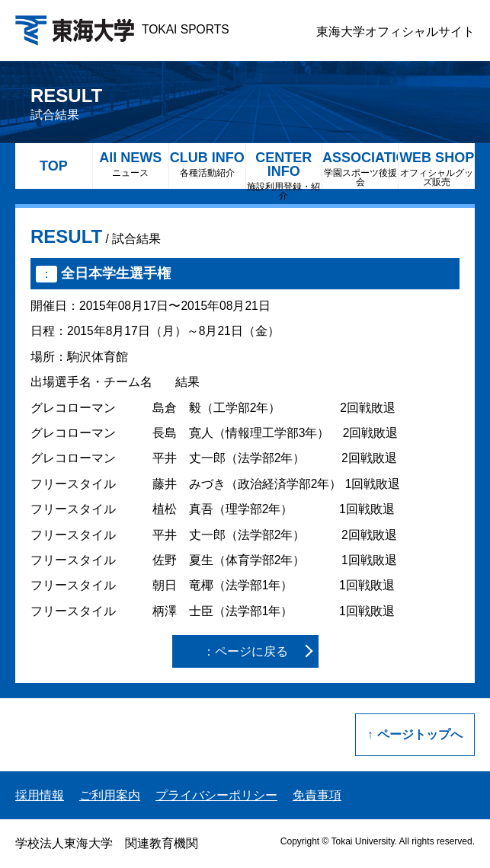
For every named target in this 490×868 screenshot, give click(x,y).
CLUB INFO (207, 164)
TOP (54, 166)
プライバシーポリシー (216, 795)
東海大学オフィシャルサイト (396, 32)
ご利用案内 (110, 795)
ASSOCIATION (360, 169)
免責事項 (317, 795)
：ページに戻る (245, 651)
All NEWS (131, 164)
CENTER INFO (284, 169)
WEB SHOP (436, 169)
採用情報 (40, 795)
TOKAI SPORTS (122, 29)
